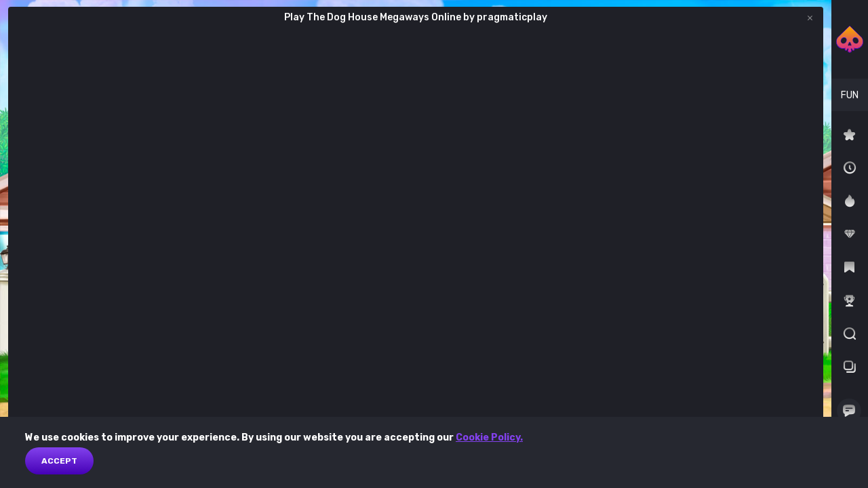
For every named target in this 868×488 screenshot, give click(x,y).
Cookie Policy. (489, 438)
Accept (59, 461)
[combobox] (850, 95)
